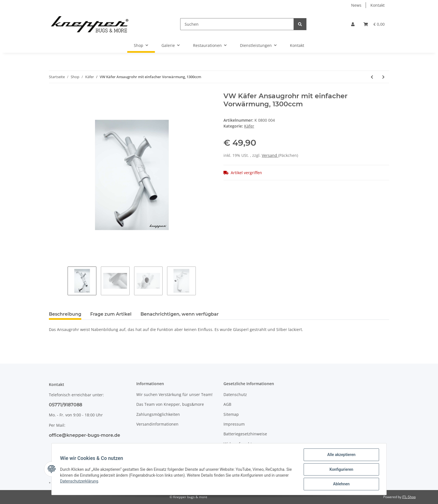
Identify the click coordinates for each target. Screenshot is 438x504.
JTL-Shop (409, 497)
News (356, 5)
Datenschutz (235, 394)
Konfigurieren (341, 470)
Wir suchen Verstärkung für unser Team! (174, 394)
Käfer (249, 126)
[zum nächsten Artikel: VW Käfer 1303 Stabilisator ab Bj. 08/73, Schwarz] (383, 77)
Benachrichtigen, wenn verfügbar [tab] (180, 314)
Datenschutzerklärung (80, 481)
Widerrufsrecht (238, 444)
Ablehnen (341, 484)
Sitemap (231, 414)
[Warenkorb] (374, 24)
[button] (353, 24)
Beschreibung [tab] (65, 314)
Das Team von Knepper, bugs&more (170, 404)
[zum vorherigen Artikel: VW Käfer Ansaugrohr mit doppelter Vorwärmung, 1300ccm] (372, 77)
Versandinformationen (157, 424)
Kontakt (378, 5)
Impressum (234, 424)
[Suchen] (237, 24)
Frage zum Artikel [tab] (111, 314)
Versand (270, 155)
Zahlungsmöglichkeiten (158, 414)
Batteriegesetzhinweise (245, 434)
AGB (227, 404)
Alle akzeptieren (341, 455)
